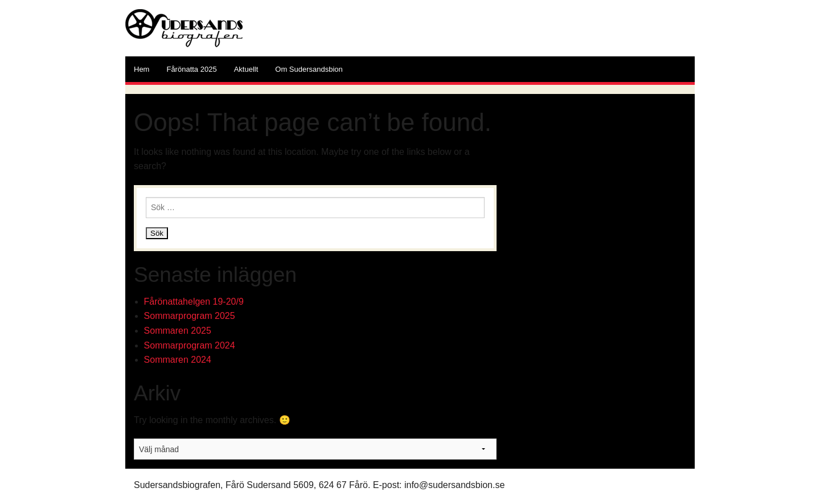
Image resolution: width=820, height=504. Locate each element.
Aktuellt (246, 69)
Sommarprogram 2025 (190, 316)
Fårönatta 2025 (191, 69)
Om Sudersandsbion (309, 69)
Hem (142, 69)
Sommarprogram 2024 (190, 345)
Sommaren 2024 (178, 360)
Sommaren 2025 (178, 331)
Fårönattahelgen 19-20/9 (194, 302)
